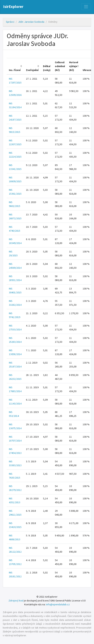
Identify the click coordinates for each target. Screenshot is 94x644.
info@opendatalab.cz (58, 604)
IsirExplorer (13, 7)
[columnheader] (15, 66)
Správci (10, 22)
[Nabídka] (86, 7)
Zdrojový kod (16, 601)
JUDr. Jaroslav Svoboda (31, 22)
